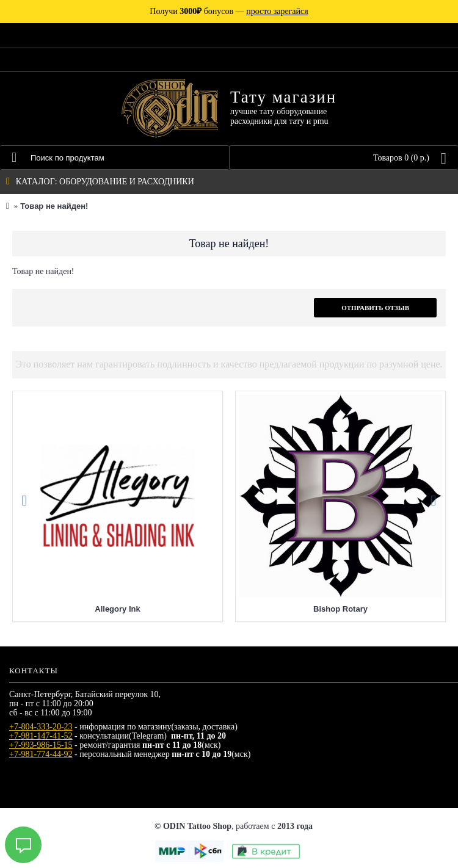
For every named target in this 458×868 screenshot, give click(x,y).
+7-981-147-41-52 (41, 736)
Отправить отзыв (375, 308)
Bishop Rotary (340, 609)
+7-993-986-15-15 (41, 745)
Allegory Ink (117, 609)
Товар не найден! (54, 206)
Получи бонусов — (229, 11)
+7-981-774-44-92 (41, 754)
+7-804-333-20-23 (41, 727)
